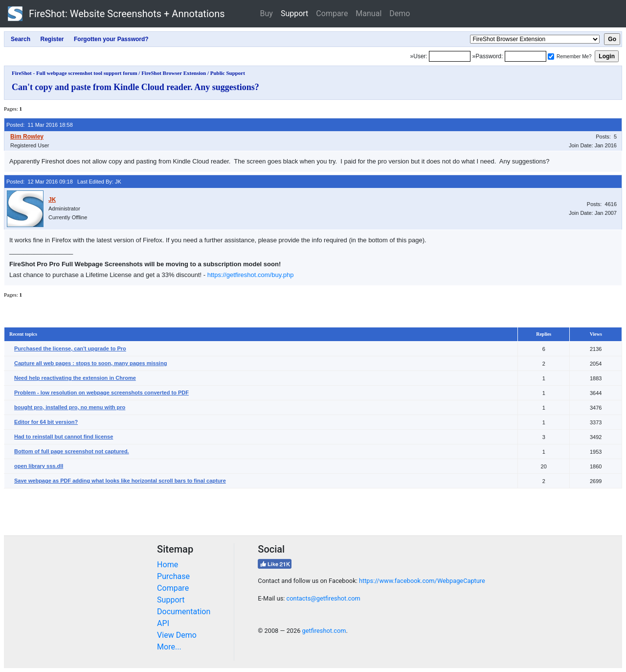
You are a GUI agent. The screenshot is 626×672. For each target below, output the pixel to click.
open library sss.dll (39, 466)
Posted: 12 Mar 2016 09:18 (40, 182)
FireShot (116, 14)
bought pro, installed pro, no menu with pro (70, 407)
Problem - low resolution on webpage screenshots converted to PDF (101, 393)
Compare (332, 13)
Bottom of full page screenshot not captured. (72, 451)
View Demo (177, 635)
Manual (369, 13)
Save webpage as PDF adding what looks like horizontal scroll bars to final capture (120, 481)
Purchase (173, 576)
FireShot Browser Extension (174, 73)
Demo (400, 13)
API (163, 623)
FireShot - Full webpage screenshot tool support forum (75, 73)
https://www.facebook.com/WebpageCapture (422, 581)
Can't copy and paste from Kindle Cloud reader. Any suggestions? (135, 87)
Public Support (228, 73)
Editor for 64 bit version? (46, 422)
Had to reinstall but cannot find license (64, 437)
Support (294, 13)
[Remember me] (551, 57)
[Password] (525, 56)
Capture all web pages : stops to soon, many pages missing (90, 363)
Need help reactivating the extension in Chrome (75, 378)
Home (168, 565)
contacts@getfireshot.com (324, 598)
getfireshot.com (324, 631)
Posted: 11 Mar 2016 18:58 (40, 125)
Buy (267, 13)
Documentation (184, 612)
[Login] (450, 56)
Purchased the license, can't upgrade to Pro (70, 348)
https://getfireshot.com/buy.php (251, 275)
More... (169, 647)
